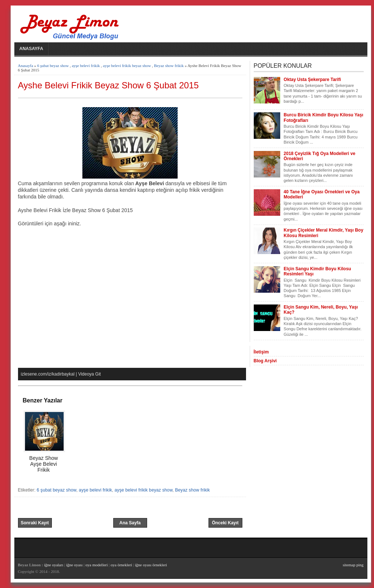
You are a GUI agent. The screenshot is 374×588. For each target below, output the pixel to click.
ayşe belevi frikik (86, 66)
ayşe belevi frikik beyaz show (127, 66)
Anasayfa (31, 49)
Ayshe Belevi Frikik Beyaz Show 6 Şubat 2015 (108, 85)
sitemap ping (353, 565)
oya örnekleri (121, 565)
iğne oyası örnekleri (151, 565)
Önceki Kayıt (225, 523)
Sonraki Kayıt (35, 523)
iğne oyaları (54, 565)
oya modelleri (97, 565)
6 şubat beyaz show (53, 66)
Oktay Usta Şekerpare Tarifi (312, 80)
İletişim (261, 352)
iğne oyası (75, 565)
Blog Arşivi (265, 361)
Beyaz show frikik (169, 66)
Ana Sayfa (130, 523)
